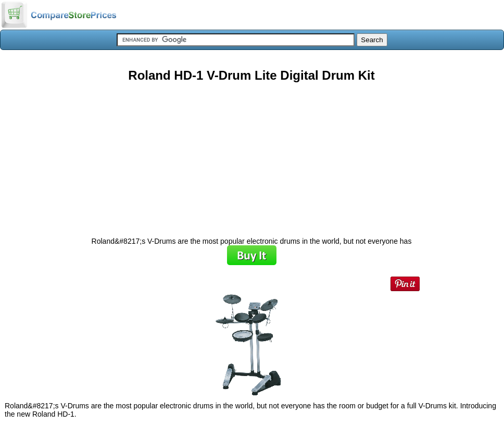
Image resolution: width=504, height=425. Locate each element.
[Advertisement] (251, 156)
